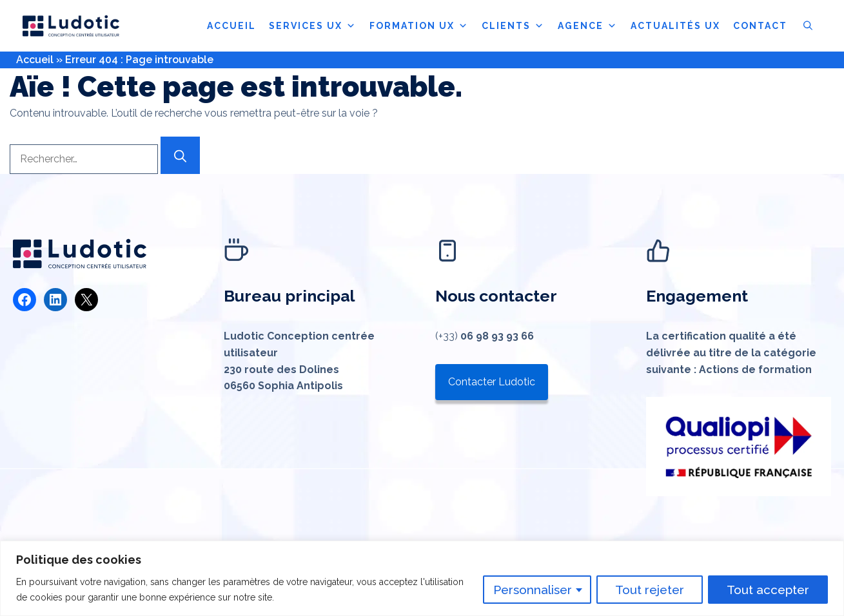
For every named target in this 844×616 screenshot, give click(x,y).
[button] (808, 26)
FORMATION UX (419, 26)
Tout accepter (768, 590)
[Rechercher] (180, 155)
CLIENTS (513, 26)
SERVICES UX (313, 26)
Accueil (35, 60)
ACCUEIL (231, 26)
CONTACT (760, 26)
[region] (422, 578)
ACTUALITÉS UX (675, 26)
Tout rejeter (650, 590)
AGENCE (588, 26)
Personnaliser (533, 590)
